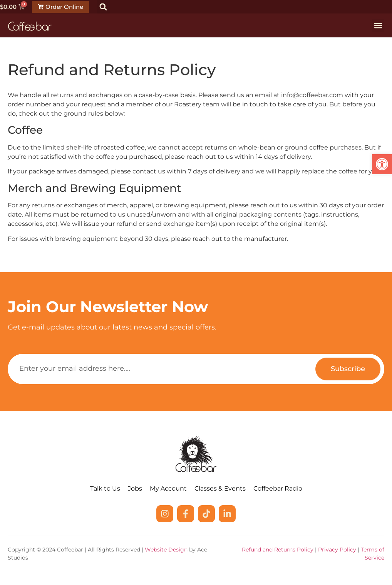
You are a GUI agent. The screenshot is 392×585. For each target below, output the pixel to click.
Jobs (135, 488)
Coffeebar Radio (278, 488)
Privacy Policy (337, 550)
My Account (168, 488)
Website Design (166, 550)
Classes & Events (220, 488)
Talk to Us (105, 488)
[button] (103, 7)
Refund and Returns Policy (278, 550)
